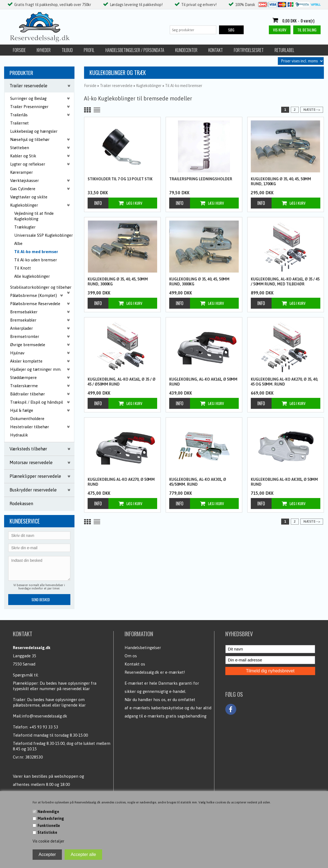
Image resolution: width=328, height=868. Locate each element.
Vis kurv (280, 30)
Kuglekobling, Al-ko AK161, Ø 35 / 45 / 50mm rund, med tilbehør (285, 282)
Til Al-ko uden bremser (36, 260)
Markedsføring (51, 818)
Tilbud (67, 50)
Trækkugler (25, 227)
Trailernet (19, 123)
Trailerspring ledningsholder (201, 179)
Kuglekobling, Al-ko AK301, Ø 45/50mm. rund (198, 482)
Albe (18, 243)
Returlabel (284, 50)
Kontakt (216, 50)
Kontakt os (135, 664)
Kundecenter (186, 50)
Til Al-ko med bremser (36, 252)
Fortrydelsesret (249, 50)
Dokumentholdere (27, 419)
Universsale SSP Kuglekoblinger (44, 235)
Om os (131, 656)
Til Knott (23, 268)
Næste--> (312, 110)
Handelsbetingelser (143, 648)
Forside (19, 50)
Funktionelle (49, 826)
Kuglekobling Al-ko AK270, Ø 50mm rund (121, 482)
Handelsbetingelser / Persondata (135, 50)
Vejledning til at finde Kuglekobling (34, 216)
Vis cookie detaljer (48, 841)
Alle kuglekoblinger (32, 276)
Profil (89, 50)
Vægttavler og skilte (29, 197)
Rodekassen (21, 504)
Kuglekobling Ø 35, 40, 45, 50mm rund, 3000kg (118, 282)
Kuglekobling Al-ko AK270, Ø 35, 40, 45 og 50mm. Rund (284, 382)
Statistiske (47, 832)
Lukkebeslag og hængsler (34, 131)
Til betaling (307, 30)
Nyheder (44, 50)
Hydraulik (19, 435)
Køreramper (21, 172)
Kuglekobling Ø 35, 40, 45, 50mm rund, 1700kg (281, 181)
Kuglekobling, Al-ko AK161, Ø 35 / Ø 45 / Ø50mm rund (122, 382)
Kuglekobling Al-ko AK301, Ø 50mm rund (284, 482)
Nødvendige (48, 812)
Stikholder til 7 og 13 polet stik (120, 179)
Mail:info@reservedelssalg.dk (40, 716)
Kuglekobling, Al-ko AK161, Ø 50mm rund (203, 382)
